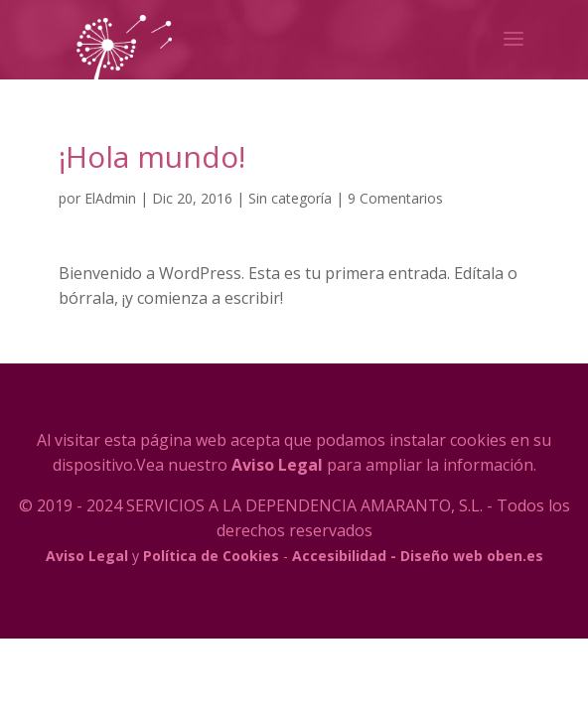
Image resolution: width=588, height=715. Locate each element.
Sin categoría (290, 198)
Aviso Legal (277, 465)
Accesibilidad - (344, 556)
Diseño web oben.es (472, 556)
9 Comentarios (395, 198)
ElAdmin (110, 198)
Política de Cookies (211, 556)
